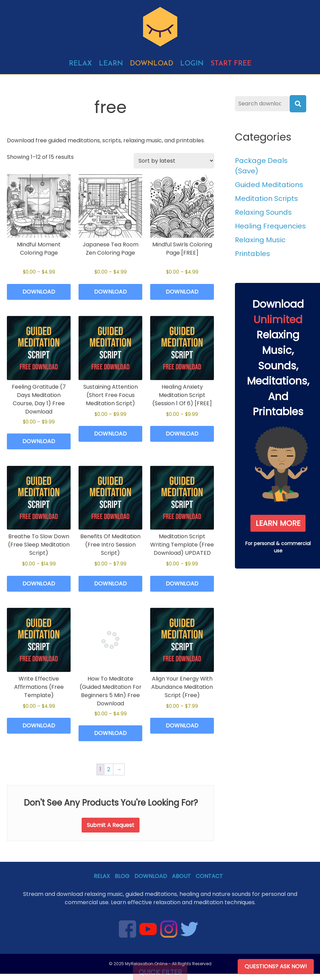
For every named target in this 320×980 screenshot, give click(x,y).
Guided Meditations (269, 185)
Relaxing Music (260, 240)
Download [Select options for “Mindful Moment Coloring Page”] (39, 292)
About (181, 876)
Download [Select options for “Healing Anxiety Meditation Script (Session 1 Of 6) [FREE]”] (182, 434)
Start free (231, 64)
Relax (80, 64)
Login (192, 64)
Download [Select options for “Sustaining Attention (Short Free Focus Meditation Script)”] (110, 434)
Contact (209, 876)
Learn (111, 64)
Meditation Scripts (266, 198)
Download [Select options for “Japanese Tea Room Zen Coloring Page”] (110, 292)
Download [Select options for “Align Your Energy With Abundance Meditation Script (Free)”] (182, 726)
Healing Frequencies (270, 226)
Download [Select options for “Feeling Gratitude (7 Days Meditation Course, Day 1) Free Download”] (39, 441)
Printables (252, 254)
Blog (122, 876)
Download (152, 64)
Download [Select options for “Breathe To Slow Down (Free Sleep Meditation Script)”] (39, 584)
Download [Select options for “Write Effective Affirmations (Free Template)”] (39, 726)
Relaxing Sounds (263, 212)
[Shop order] (174, 161)
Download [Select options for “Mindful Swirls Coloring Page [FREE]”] (182, 292)
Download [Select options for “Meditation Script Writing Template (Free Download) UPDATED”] (182, 584)
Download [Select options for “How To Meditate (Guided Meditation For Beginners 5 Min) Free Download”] (110, 733)
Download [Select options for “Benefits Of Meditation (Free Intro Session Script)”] (110, 584)
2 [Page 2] (109, 769)
